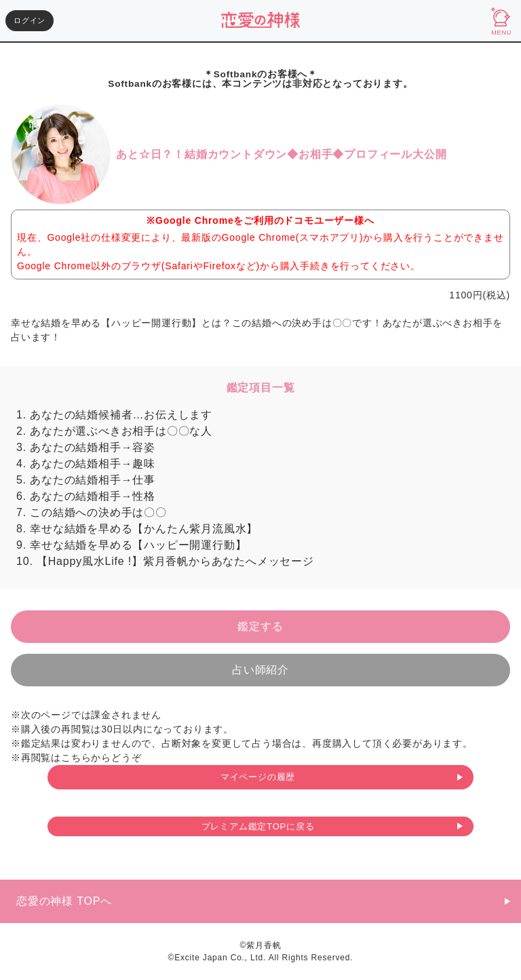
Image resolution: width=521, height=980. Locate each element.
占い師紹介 (260, 670)
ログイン (30, 20)
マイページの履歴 (258, 777)
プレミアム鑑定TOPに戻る (258, 826)
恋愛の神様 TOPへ (64, 901)
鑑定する (260, 626)
